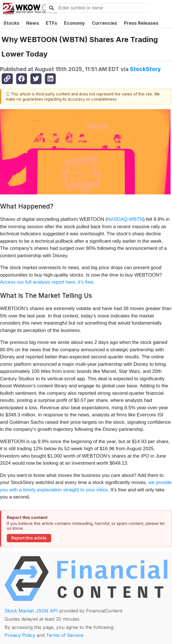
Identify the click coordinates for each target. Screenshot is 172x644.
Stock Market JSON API (31, 611)
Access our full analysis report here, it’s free (47, 282)
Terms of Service (65, 635)
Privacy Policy (20, 635)
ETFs (51, 23)
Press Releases (141, 23)
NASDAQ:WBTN (125, 219)
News (33, 23)
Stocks (11, 23)
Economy (74, 23)
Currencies (104, 23)
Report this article (29, 538)
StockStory (145, 69)
